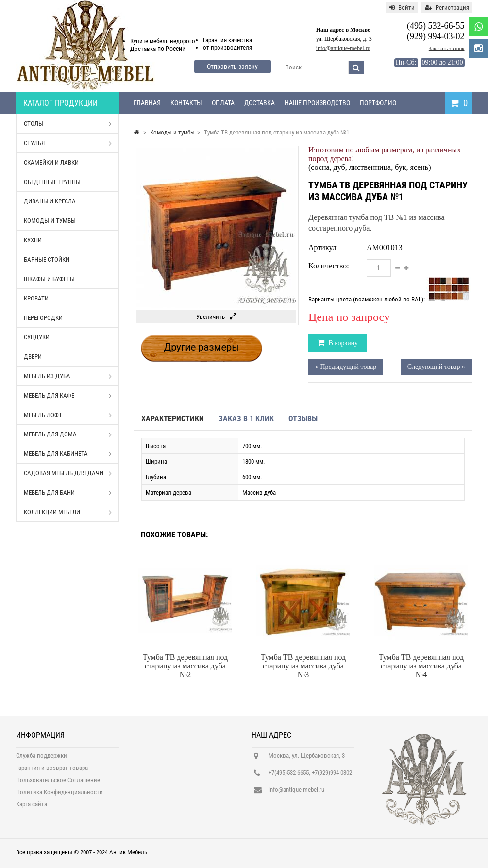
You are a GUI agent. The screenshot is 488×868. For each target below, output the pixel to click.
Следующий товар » (436, 367)
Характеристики (173, 419)
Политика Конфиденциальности (59, 797)
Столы (68, 124)
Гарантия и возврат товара (52, 773)
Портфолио (378, 103)
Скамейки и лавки (51, 162)
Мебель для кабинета (68, 454)
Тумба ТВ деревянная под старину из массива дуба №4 (421, 666)
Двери (33, 357)
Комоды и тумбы (50, 221)
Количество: (329, 266)
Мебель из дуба (68, 376)
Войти (402, 8)
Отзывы (303, 419)
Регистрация (447, 8)
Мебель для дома (68, 434)
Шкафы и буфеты (49, 279)
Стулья (68, 143)
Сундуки (37, 337)
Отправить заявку (232, 67)
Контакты (186, 103)
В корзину (342, 343)
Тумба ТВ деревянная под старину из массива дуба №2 (185, 666)
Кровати (36, 298)
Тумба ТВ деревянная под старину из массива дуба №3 (303, 666)
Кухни (33, 240)
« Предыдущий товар (346, 367)
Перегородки (43, 318)
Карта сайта (32, 810)
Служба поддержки (42, 761)
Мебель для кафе (68, 396)
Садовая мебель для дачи (68, 473)
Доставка (260, 103)
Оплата (223, 103)
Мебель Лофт (68, 415)
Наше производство (317, 103)
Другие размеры (202, 347)
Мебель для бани (68, 493)
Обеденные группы (52, 182)
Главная (147, 103)
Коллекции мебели (68, 512)
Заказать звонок (447, 48)
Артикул (322, 247)
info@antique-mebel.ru (343, 48)
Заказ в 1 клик (246, 419)
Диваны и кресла (50, 201)
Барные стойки (47, 259)
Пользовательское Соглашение (58, 785)
